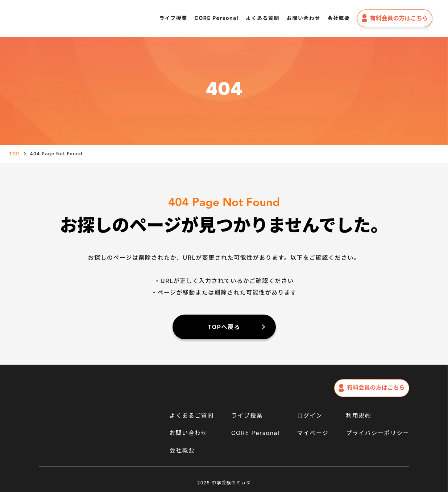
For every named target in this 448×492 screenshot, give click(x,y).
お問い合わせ (304, 18)
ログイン (310, 415)
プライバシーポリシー (378, 433)
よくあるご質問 (192, 415)
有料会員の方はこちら (395, 18)
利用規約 (358, 415)
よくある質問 (263, 18)
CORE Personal (217, 18)
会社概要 (339, 18)
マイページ (313, 433)
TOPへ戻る (224, 327)
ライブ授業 (173, 18)
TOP (14, 154)
